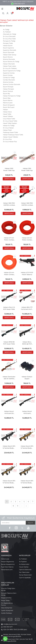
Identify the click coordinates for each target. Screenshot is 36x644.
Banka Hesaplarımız (8, 564)
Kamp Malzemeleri (26, 575)
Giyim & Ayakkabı (25, 578)
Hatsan (5, 110)
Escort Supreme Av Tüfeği (12, 71)
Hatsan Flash (7, 130)
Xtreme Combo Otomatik (12, 84)
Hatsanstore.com (7, 570)
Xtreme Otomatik (9, 59)
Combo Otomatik (9, 80)
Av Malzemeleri (24, 564)
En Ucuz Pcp (7, 139)
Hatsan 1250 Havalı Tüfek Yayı (27, 169)
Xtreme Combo (8, 82)
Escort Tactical (8, 91)
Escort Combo (8, 75)
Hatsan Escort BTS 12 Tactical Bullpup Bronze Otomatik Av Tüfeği (27, 447)
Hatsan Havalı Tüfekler (11, 137)
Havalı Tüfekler (8, 116)
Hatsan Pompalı (8, 89)
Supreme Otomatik (10, 50)
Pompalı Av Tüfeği (9, 41)
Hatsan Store (7, 112)
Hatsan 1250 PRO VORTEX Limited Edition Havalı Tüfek (27, 204)
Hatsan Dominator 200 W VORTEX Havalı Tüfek (9, 378)
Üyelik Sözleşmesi (7, 610)
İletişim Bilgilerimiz (8, 562)
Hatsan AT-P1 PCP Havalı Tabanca (27, 274)
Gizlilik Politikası (6, 613)
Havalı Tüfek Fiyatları (10, 123)
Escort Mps (7, 98)
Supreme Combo (9, 73)
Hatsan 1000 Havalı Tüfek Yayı (9, 169)
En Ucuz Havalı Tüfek (10, 121)
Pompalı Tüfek (8, 43)
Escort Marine (8, 100)
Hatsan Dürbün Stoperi (27, 378)
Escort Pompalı (8, 87)
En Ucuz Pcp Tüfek (9, 39)
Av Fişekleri (23, 562)
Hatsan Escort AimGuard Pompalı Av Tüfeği (27, 412)
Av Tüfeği (6, 30)
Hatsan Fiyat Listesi (10, 66)
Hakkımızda (5, 559)
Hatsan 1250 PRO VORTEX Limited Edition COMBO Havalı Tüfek (9, 204)
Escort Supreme (8, 48)
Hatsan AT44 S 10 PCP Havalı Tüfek (9, 308)
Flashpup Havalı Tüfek (10, 132)
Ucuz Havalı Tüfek (9, 119)
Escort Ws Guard (9, 107)
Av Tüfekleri (7, 32)
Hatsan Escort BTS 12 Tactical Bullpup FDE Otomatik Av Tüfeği (27, 482)
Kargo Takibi (5, 600)
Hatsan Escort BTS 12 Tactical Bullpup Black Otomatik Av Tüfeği (9, 447)
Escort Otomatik (9, 52)
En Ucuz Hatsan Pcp (10, 142)
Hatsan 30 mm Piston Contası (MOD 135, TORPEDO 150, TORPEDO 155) (9, 274)
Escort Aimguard (9, 105)
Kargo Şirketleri (6, 598)
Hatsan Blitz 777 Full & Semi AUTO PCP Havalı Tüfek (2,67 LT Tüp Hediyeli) (27, 308)
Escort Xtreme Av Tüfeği (11, 62)
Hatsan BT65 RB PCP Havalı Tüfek (9, 343)
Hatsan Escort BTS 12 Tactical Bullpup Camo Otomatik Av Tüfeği (9, 482)
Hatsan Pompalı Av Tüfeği (12, 96)
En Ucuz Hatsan (8, 128)
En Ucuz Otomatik (9, 36)
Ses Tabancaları (24, 572)
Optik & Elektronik (25, 570)
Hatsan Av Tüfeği (9, 126)
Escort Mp (6, 94)
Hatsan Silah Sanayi (10, 55)
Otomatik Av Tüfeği (10, 34)
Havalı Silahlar (24, 567)
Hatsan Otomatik (9, 64)
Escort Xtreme (8, 57)
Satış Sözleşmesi (7, 608)
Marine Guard (8, 103)
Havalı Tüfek (7, 114)
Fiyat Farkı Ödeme (7, 567)
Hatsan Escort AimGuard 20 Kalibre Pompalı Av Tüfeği (9, 412)
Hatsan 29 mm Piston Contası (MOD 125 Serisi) (27, 239)
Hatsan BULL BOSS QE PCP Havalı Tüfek (27, 343)
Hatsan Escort (8, 46)
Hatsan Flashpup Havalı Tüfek (13, 135)
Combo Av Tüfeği (9, 78)
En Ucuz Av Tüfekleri (10, 68)
